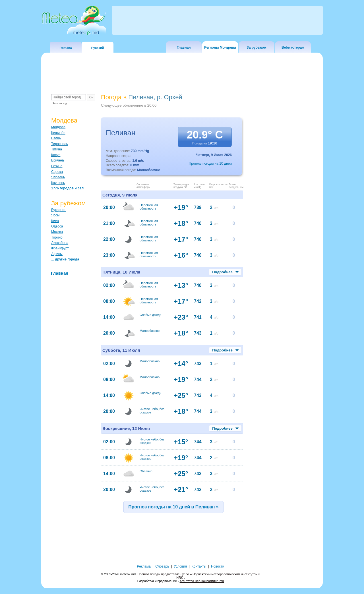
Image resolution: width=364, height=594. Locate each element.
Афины (57, 254)
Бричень (58, 160)
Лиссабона (60, 243)
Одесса (57, 226)
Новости (218, 566)
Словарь (162, 566)
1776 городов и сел (67, 188)
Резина (57, 166)
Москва (57, 232)
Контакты (199, 566)
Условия (180, 566)
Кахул (56, 155)
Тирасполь (60, 144)
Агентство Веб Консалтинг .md (202, 581)
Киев (55, 221)
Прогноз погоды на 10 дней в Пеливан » (173, 507)
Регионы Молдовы (220, 47)
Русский (98, 48)
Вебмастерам (293, 47)
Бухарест (58, 210)
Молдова (58, 127)
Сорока (57, 172)
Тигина (57, 149)
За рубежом (257, 47)
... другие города (65, 259)
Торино (57, 237)
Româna (66, 48)
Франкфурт (60, 248)
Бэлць (56, 138)
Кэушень (58, 183)
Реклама (144, 566)
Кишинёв (58, 133)
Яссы (55, 215)
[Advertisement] (284, 192)
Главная (184, 47)
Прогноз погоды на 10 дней (210, 163)
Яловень (58, 177)
